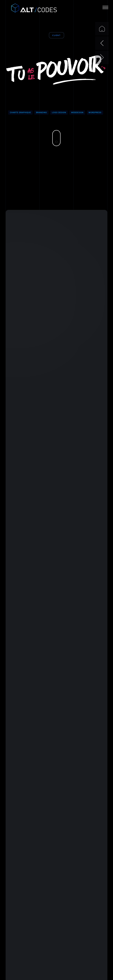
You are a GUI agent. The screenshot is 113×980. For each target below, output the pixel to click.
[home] (30, 8)
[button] (105, 8)
